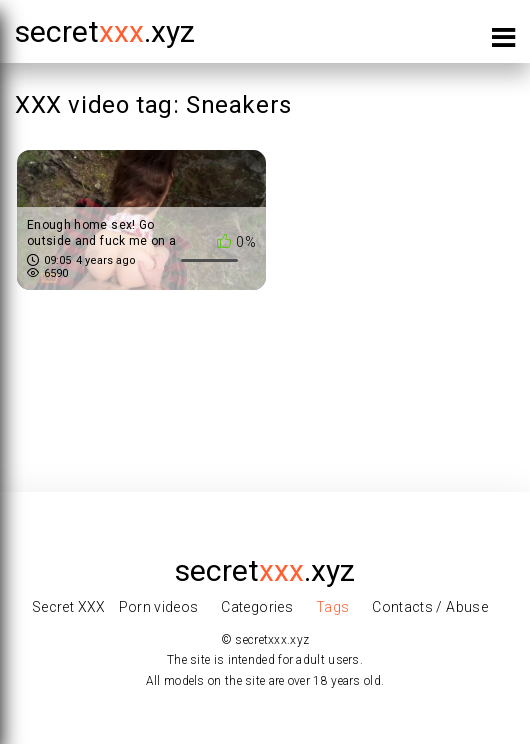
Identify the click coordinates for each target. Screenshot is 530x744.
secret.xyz (105, 31)
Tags (332, 607)
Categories (257, 607)
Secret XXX (69, 607)
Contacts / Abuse (430, 607)
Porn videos (159, 607)
